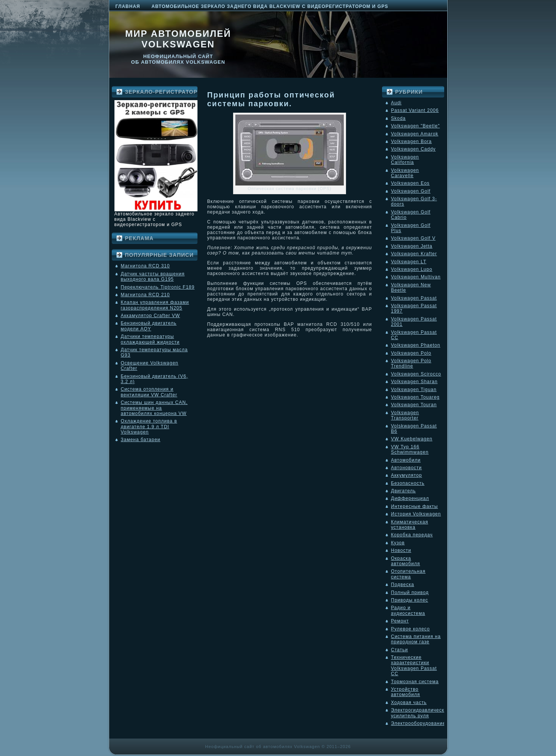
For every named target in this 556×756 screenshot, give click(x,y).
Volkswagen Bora (412, 141)
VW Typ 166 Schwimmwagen (410, 450)
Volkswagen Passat (414, 298)
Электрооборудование (418, 723)
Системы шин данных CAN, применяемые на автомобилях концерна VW (154, 408)
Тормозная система (415, 682)
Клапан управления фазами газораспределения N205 (155, 305)
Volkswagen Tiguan (414, 390)
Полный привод (410, 593)
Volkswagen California (405, 160)
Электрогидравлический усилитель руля (421, 713)
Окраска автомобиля (406, 561)
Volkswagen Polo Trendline (411, 363)
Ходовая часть (409, 703)
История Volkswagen (416, 514)
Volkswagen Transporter (405, 415)
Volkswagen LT (409, 262)
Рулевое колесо (411, 629)
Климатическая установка (410, 525)
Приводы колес (410, 600)
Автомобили (406, 460)
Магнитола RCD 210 (146, 295)
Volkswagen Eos (410, 183)
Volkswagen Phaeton (416, 345)
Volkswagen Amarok (415, 134)
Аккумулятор (407, 475)
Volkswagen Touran (414, 405)
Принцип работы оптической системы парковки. (271, 99)
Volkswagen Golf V (413, 238)
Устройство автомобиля (406, 692)
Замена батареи (141, 440)
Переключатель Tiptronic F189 (158, 287)
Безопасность (408, 483)
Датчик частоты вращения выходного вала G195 (153, 277)
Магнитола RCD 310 (146, 266)
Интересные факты (415, 506)
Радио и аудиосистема (408, 610)
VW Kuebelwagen (412, 439)
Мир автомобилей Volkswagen (178, 39)
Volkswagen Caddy (413, 149)
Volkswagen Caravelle (405, 173)
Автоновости (407, 468)
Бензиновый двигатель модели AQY (149, 326)
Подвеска (403, 585)
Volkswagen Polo (411, 353)
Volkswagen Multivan (416, 277)
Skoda (399, 118)
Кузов (398, 543)
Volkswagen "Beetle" (416, 126)
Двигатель (404, 491)
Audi (396, 103)
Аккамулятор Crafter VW (150, 316)
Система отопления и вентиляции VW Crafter (149, 392)
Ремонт (400, 621)
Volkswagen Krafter (414, 254)
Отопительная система (408, 574)
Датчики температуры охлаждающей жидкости (150, 339)
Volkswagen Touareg (416, 397)
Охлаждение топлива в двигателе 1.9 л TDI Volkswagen (149, 427)
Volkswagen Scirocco (416, 374)
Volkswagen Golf (411, 191)
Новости (401, 550)
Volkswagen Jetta (412, 246)
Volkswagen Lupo (412, 269)
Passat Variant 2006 (415, 110)
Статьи (400, 650)
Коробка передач (412, 535)
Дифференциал (410, 498)
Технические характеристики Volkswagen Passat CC (414, 666)
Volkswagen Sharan (414, 382)
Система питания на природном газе (416, 639)
